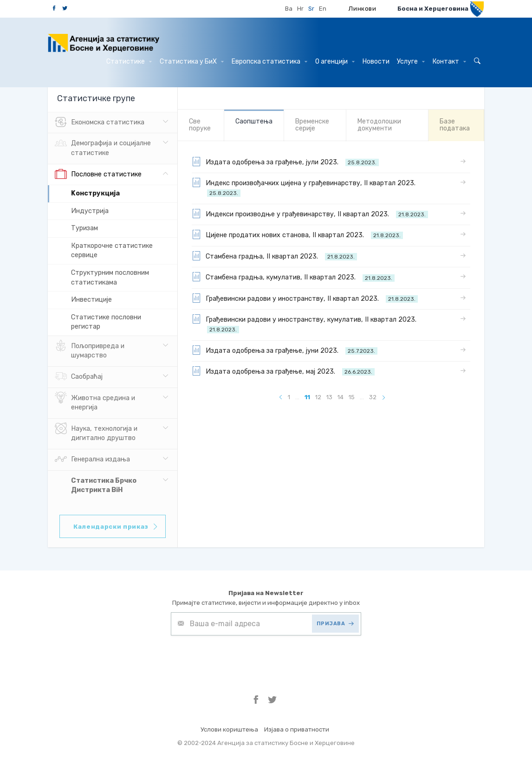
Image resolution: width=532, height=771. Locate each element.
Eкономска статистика (100, 123)
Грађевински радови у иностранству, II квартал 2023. (305, 298)
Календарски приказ (116, 527)
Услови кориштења (229, 729)
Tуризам (84, 228)
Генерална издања (92, 460)
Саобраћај (79, 377)
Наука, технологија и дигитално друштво (96, 433)
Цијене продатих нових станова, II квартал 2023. (297, 234)
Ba (289, 9)
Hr (300, 9)
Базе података (455, 125)
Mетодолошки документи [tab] (379, 125)
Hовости (376, 62)
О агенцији (335, 62)
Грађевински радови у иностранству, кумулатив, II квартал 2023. (306, 324)
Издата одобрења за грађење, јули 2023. (285, 162)
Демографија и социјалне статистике (103, 147)
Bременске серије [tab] (312, 125)
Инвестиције (91, 300)
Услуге (411, 62)
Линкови (363, 9)
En (323, 9)
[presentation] (241, 658)
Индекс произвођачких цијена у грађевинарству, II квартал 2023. (305, 187)
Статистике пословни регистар (106, 322)
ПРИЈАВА (335, 624)
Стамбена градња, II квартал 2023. (274, 256)
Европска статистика (269, 62)
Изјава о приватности (297, 729)
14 (341, 397)
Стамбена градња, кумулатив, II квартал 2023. (293, 277)
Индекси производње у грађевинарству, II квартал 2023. (310, 214)
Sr (311, 9)
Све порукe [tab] (200, 125)
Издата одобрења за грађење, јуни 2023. (285, 350)
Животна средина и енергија (95, 402)
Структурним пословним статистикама (110, 278)
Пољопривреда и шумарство (90, 350)
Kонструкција (95, 193)
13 (329, 397)
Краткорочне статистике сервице (112, 251)
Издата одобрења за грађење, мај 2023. (283, 371)
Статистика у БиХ (192, 62)
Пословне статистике (98, 175)
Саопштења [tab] (254, 121)
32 (373, 397)
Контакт (449, 62)
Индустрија (90, 211)
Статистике (129, 62)
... (297, 397)
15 (352, 397)
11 (307, 397)
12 (318, 397)
